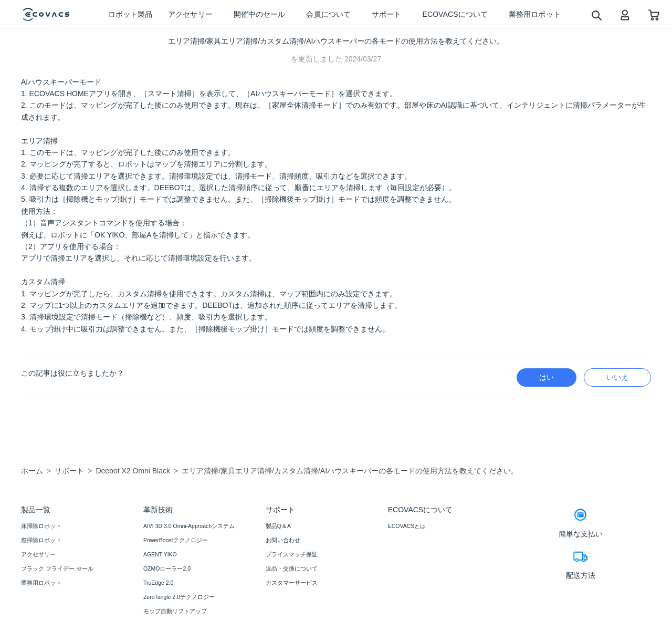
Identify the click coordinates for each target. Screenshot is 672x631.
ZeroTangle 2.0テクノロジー (179, 597)
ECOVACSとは (407, 526)
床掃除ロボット (41, 526)
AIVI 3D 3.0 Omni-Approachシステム (189, 526)
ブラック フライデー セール (57, 568)
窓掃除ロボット (41, 540)
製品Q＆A (278, 526)
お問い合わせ (283, 540)
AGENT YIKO (160, 554)
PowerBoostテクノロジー (176, 540)
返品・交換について (292, 568)
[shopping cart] (654, 14)
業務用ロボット (41, 583)
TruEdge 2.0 (158, 583)
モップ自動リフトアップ (175, 611)
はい (547, 377)
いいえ (617, 377)
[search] (596, 15)
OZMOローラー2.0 (167, 568)
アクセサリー (38, 554)
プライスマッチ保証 (292, 554)
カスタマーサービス (292, 583)
